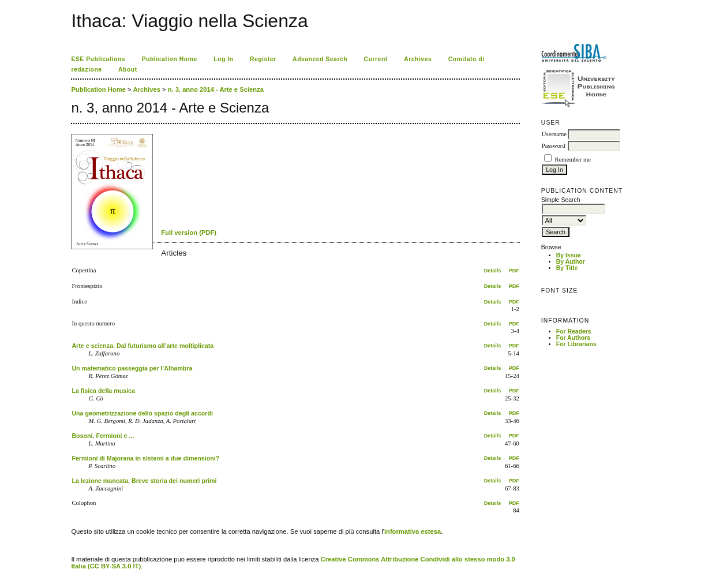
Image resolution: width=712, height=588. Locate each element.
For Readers (574, 332)
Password (554, 146)
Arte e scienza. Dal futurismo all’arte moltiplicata (143, 346)
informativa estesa (413, 531)
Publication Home (170, 59)
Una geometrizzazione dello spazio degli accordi (142, 413)
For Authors (573, 338)
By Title (567, 268)
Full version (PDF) (189, 233)
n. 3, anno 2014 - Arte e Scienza (216, 89)
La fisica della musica (103, 391)
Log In (223, 59)
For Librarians (576, 344)
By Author (571, 262)
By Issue (569, 255)
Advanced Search (320, 59)
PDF (514, 271)
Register (263, 59)
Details (493, 271)
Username (554, 134)
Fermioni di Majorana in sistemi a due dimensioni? (145, 458)
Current (376, 59)
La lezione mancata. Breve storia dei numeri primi (144, 481)
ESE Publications (98, 59)
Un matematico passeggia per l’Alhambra (132, 368)
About (128, 70)
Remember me (573, 160)
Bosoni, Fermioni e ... (103, 436)
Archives (418, 59)
